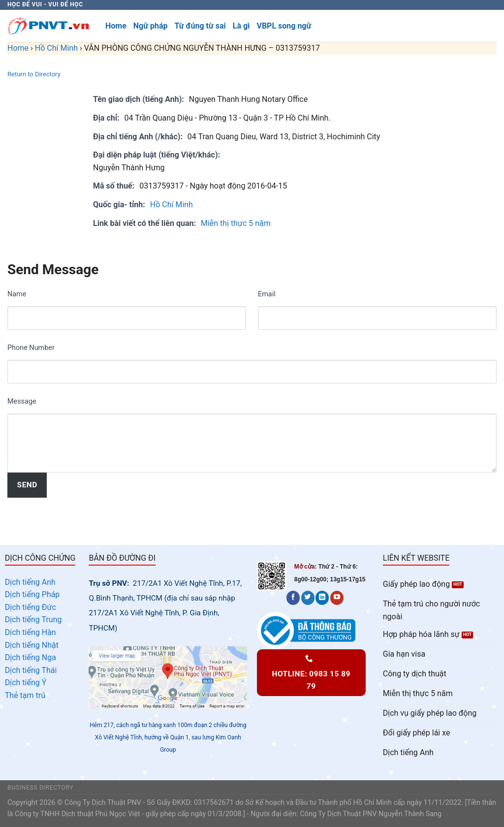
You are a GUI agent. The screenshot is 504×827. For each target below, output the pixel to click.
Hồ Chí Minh (56, 48)
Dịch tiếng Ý (26, 683)
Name (17, 294)
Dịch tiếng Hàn (31, 632)
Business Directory (40, 788)
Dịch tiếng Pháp (32, 594)
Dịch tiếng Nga (31, 657)
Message (22, 401)
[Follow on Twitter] (308, 598)
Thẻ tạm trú (25, 695)
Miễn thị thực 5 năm (236, 223)
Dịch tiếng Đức (31, 607)
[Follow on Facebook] (293, 598)
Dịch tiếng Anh (30, 582)
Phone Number (31, 348)
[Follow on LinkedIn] (322, 598)
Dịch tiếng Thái (31, 670)
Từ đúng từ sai (200, 26)
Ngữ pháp (151, 26)
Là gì (241, 26)
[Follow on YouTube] (337, 598)
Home (116, 26)
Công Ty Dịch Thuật (330, 814)
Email (267, 294)
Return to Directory (34, 74)
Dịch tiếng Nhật (32, 645)
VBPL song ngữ (284, 26)
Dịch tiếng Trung (33, 620)
